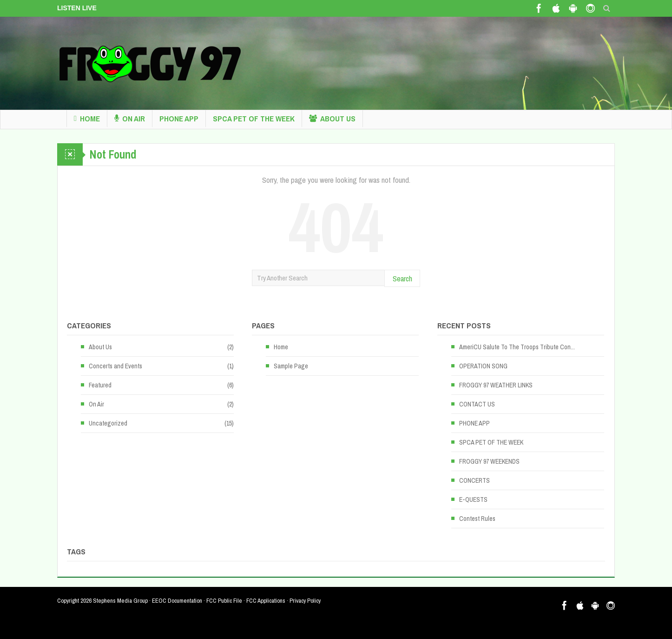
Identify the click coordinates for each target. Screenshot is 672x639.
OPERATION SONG (483, 366)
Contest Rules (477, 519)
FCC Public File (224, 601)
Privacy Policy (305, 601)
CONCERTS (474, 480)
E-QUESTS (473, 499)
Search (402, 278)
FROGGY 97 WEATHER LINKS (496, 385)
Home (87, 119)
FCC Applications (266, 601)
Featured (100, 385)
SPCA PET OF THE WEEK (254, 118)
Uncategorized (108, 423)
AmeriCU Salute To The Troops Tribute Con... (517, 347)
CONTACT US (477, 404)
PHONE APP (179, 118)
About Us (332, 119)
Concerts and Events (115, 366)
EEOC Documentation (177, 601)
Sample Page (291, 366)
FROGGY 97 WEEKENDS (489, 461)
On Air (130, 119)
